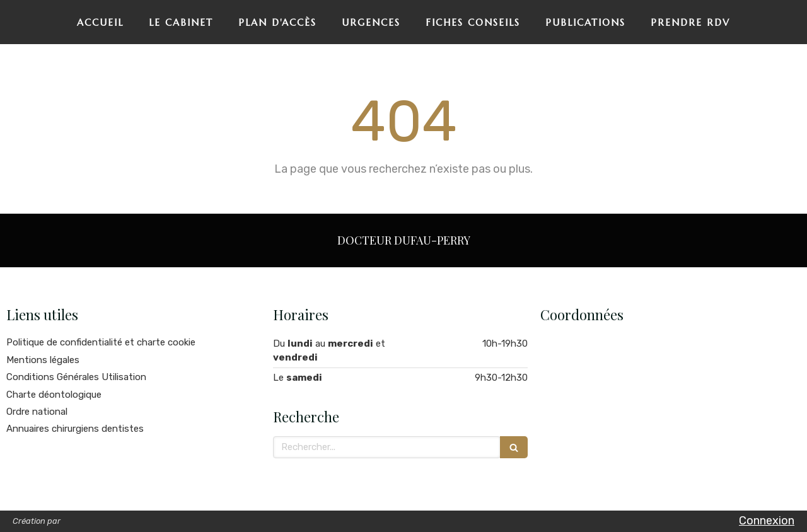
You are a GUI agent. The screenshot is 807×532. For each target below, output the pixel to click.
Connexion (767, 521)
